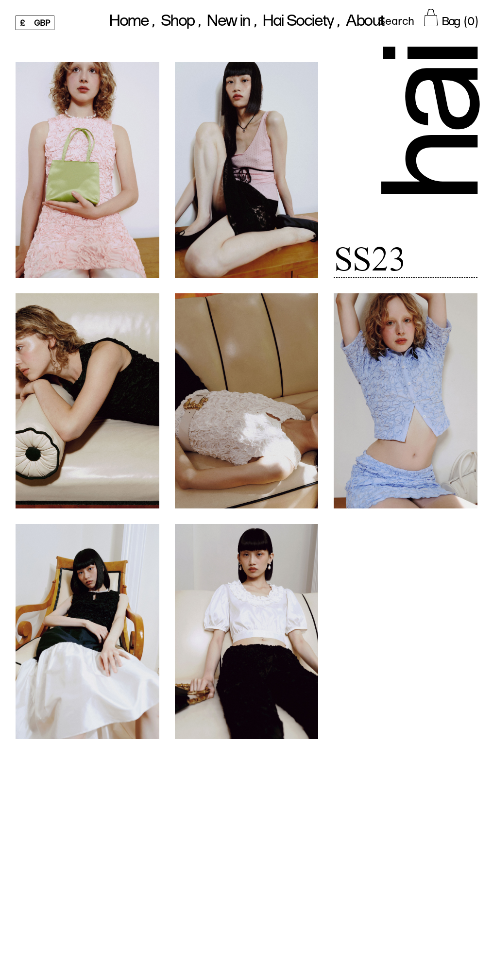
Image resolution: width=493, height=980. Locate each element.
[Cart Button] (451, 17)
